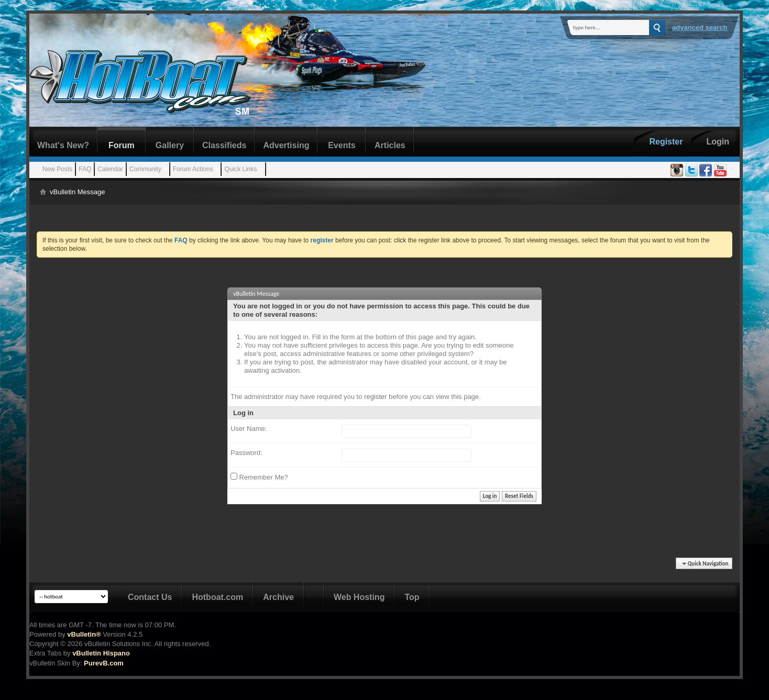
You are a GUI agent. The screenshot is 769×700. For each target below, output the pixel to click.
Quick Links (240, 169)
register (375, 397)
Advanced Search (700, 27)
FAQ (85, 169)
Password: (246, 453)
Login (718, 142)
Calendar (110, 169)
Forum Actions (193, 169)
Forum (122, 145)
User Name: (249, 429)
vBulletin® (84, 634)
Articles (390, 145)
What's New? (63, 145)
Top (412, 597)
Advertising (286, 145)
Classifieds (224, 145)
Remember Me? (259, 477)
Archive (278, 597)
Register (666, 142)
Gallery (170, 145)
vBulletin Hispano (101, 653)
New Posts (57, 169)
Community (145, 169)
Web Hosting (359, 597)
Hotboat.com (217, 597)
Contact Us (150, 597)
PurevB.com (104, 663)
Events (342, 145)
